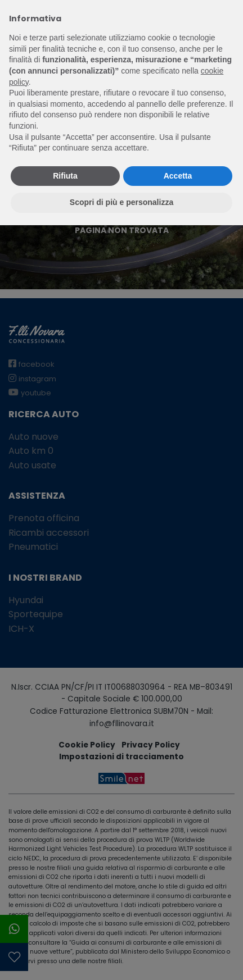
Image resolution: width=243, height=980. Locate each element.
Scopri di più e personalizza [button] (121, 202)
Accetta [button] (178, 176)
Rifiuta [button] (65, 176)
